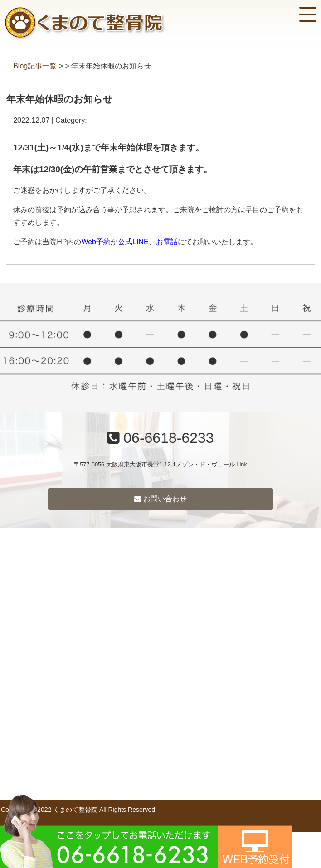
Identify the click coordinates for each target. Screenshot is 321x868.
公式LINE (133, 242)
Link (241, 464)
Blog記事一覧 (35, 66)
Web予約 (96, 242)
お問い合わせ (160, 499)
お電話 (167, 242)
